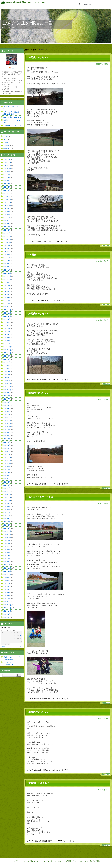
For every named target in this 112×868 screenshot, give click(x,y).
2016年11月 (7, 497)
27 (18, 641)
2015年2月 (7, 562)
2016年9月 (7, 504)
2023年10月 (7, 242)
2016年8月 (7, 507)
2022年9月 (7, 282)
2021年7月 (7, 325)
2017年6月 (7, 476)
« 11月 (3, 647)
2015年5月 (7, 553)
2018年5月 (7, 442)
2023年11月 (7, 239)
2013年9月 (7, 614)
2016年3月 (7, 522)
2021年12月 (7, 310)
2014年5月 (7, 590)
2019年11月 (7, 387)
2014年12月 (7, 568)
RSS (13, 68)
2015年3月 (7, 559)
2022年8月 (7, 285)
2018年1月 (7, 454)
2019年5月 (7, 405)
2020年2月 (7, 378)
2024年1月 (7, 233)
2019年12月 (7, 384)
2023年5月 (7, 258)
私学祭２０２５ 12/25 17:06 (12, 125)
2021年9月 (7, 319)
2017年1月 (7, 491)
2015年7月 (7, 547)
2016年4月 (7, 519)
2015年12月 (7, 531)
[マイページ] (32, 2)
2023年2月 (7, 267)
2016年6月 (7, 513)
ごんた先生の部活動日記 (28, 23)
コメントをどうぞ (62, 241)
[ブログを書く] (42, 2)
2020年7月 (7, 362)
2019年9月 (7, 393)
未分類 (6, 142)
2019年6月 (7, 402)
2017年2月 (7, 488)
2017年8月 (7, 470)
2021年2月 (7, 341)
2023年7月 (7, 252)
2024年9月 (7, 209)
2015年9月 (7, 540)
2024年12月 (7, 199)
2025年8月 (7, 175)
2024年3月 (7, 227)
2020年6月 (7, 365)
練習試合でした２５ (38, 712)
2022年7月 (7, 288)
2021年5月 (7, 331)
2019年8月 (7, 396)
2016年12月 (7, 494)
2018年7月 (7, 436)
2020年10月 (7, 353)
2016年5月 (7, 516)
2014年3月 (7, 596)
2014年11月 (7, 571)
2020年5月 (7, 368)
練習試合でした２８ (38, 314)
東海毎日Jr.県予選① (39, 783)
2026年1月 (7, 159)
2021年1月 (7, 344)
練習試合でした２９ (38, 57)
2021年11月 (7, 313)
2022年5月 (7, 295)
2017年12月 (7, 457)
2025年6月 (7, 181)
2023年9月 (7, 245)
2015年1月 (7, 565)
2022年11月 (7, 276)
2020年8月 (7, 359)
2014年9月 (7, 577)
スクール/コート (59, 861)
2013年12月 (7, 605)
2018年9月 (7, 430)
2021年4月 (7, 335)
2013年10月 (7, 611)
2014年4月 (7, 593)
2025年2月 (7, 193)
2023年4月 (7, 261)
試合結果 (38, 241)
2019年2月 (7, 414)
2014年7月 (7, 583)
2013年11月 (7, 608)
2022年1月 (7, 307)
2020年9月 (7, 356)
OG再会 (32, 255)
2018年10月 (7, 427)
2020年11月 (7, 350)
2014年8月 (7, 580)
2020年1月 (7, 381)
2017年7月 (7, 473)
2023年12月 (7, 236)
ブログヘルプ (84, 861)
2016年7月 (7, 510)
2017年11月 (7, 461)
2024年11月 (7, 202)
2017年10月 (7, 464)
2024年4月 (7, 224)
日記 (37, 300)
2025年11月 (7, 166)
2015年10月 (7, 537)
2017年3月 (7, 485)
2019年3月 (7, 411)
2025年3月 (7, 190)
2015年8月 (7, 543)
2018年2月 (7, 451)
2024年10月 (7, 206)
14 (21, 636)
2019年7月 (7, 399)
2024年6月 (7, 218)
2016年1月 (7, 528)
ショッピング (27, 861)
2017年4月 (7, 482)
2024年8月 (7, 212)
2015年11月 (7, 534)
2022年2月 (7, 304)
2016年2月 (7, 525)
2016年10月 (7, 500)
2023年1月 (7, 270)
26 (15, 641)
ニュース (35, 861)
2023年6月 (7, 255)
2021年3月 (7, 338)
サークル (42, 861)
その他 (6, 136)
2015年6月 (7, 550)
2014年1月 (7, 602)
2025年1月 (7, 196)
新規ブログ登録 (95, 861)
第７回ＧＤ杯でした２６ (41, 497)
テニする (49, 861)
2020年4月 (7, 371)
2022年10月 (7, 279)
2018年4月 (7, 445)
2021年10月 (7, 316)
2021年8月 (7, 322)
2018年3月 (7, 448)
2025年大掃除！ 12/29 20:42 (12, 117)
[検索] (91, 4)
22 (3, 641)
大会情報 (68, 861)
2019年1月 (7, 418)
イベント (75, 861)
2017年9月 (7, 467)
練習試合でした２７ (38, 393)
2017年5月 (7, 479)
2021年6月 (7, 328)
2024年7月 (7, 215)
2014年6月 (7, 587)
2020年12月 (7, 347)
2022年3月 (7, 301)
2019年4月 (7, 408)
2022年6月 (7, 292)
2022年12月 (7, 273)
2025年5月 (7, 184)
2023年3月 (7, 264)
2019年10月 (7, 390)
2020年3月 (7, 374)
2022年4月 (7, 298)
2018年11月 (7, 424)
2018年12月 (7, 421)
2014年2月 (7, 599)
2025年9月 (7, 172)
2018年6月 (7, 439)
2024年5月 (7, 221)
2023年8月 (7, 249)
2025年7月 (7, 178)
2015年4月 (7, 556)
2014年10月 (7, 574)
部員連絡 (44, 841)
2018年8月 (7, 433)
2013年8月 (7, 617)
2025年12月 (7, 162)
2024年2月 (7, 230)
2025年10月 (7, 169)
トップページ (17, 861)
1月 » (21, 647)
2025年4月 (7, 187)
